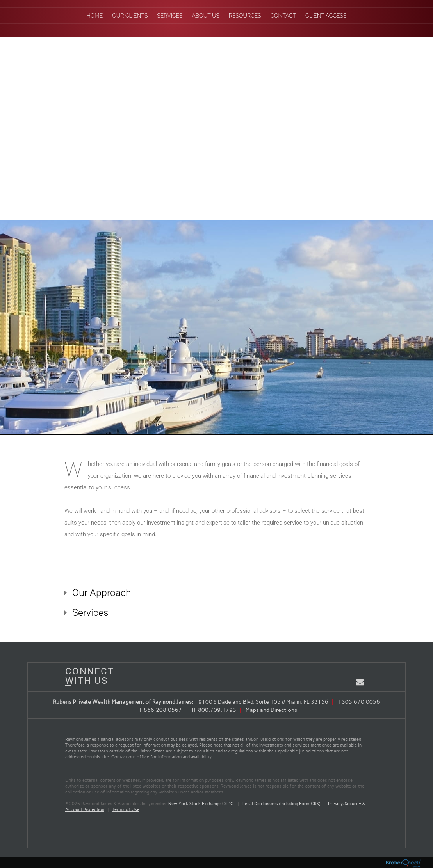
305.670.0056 (361, 702)
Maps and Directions (271, 710)
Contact (283, 16)
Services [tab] (90, 613)
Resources (245, 16)
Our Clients (130, 16)
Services (170, 16)
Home (95, 16)
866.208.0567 (163, 710)
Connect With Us (87, 676)
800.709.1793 (217, 710)
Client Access (326, 16)
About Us (206, 16)
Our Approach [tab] (102, 593)
